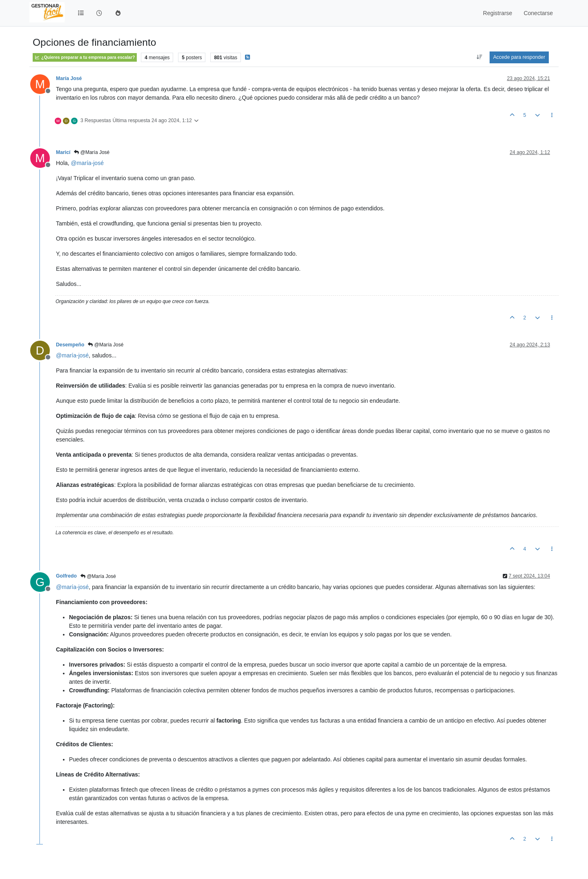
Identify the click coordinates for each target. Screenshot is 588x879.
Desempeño (70, 345)
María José (69, 78)
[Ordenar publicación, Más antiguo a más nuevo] (480, 57)
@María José (92, 152)
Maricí (63, 152)
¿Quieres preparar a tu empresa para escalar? (85, 57)
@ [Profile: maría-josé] (87, 163)
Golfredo (66, 576)
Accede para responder (519, 57)
